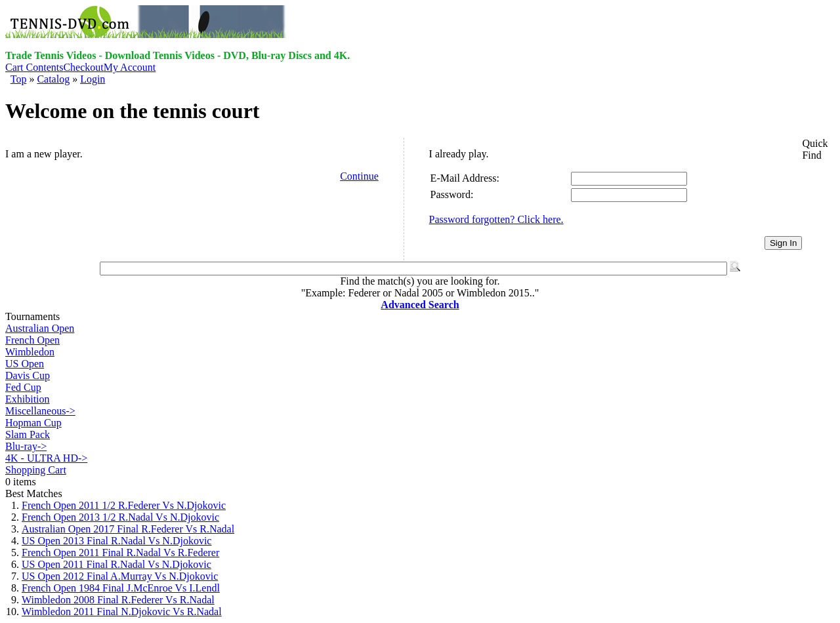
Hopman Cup (33, 423)
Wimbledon (30, 352)
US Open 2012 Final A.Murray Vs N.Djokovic (120, 576)
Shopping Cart (36, 470)
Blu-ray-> (26, 446)
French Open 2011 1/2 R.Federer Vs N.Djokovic (124, 505)
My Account (130, 67)
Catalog (53, 79)
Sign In (784, 243)
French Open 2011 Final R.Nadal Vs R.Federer (120, 553)
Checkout (83, 67)
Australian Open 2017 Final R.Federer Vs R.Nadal (128, 529)
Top (19, 79)
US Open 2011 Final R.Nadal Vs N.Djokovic (116, 564)
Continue (359, 176)
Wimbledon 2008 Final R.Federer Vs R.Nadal (118, 600)
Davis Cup (28, 375)
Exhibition (28, 399)
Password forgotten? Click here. (496, 219)
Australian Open (40, 328)
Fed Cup (23, 387)
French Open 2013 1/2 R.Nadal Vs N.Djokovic (120, 517)
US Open (25, 364)
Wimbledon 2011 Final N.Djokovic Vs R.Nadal (122, 612)
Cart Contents (34, 67)
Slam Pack (28, 434)
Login (93, 79)
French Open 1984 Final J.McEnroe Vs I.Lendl (121, 588)
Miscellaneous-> (40, 411)
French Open (32, 340)
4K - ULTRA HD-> (46, 458)
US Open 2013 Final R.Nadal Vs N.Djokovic (116, 541)
